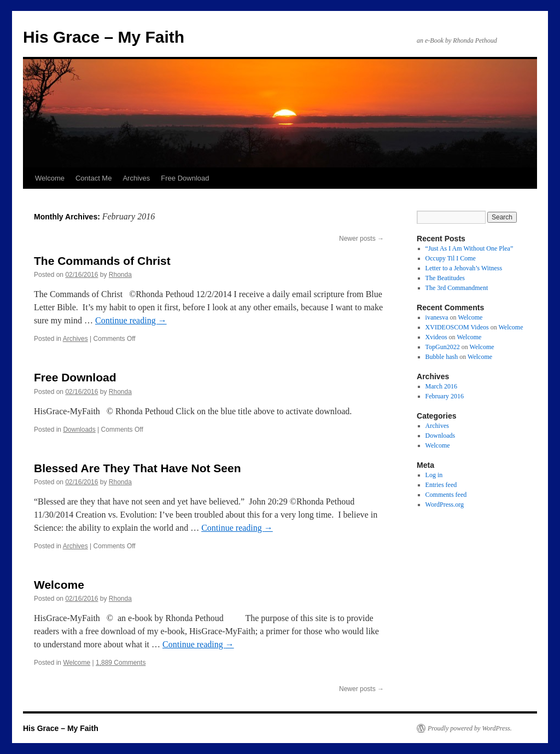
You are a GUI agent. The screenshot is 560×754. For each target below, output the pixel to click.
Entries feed (441, 485)
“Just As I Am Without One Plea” (469, 248)
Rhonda (120, 275)
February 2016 (445, 396)
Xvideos (436, 337)
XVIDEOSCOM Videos (457, 327)
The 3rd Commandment (457, 288)
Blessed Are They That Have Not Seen (138, 468)
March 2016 (441, 386)
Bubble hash (442, 357)
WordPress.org (445, 504)
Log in (434, 475)
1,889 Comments (121, 663)
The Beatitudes (445, 278)
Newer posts (361, 239)
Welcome (50, 178)
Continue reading (131, 320)
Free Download (185, 178)
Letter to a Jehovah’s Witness (464, 268)
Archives (136, 178)
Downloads (79, 430)
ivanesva (437, 317)
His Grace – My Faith (104, 37)
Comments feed (446, 495)
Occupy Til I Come (451, 258)
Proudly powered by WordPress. (470, 728)
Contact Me (94, 178)
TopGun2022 (443, 347)
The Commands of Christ (102, 261)
